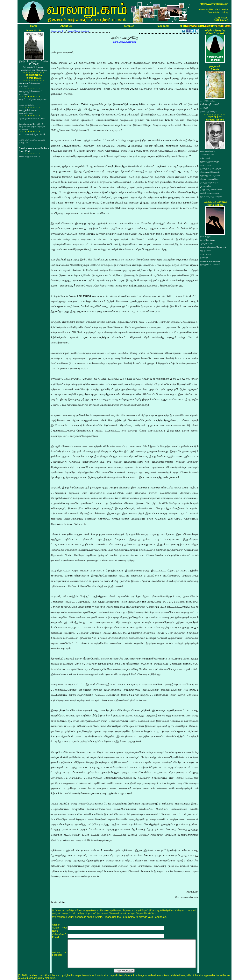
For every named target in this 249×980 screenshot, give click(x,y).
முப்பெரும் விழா (208, 111)
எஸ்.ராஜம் (205, 158)
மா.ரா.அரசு (205, 165)
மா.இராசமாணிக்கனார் (211, 190)
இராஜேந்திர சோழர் (210, 162)
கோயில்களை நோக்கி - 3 (32, 126)
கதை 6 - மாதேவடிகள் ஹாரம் (33, 99)
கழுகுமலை (205, 250)
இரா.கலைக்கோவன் (210, 172)
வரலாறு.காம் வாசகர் (210, 176)
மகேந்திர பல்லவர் (209, 183)
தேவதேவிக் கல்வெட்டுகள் (32, 118)
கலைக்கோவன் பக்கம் (79, 31)
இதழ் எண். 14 (57, 31)
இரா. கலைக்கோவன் (124, 42)
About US (66, 26)
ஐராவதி (204, 108)
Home (34, 26)
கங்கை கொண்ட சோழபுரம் (213, 247)
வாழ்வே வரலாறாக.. (210, 261)
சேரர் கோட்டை (207, 101)
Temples (129, 26)
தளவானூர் (205, 236)
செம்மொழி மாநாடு (210, 104)
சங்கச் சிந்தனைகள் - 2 (29, 156)
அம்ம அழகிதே (26, 105)
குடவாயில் (205, 186)
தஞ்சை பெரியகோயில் (211, 197)
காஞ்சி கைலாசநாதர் (210, 193)
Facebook (163, 26)
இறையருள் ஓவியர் (209, 179)
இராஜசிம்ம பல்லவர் (210, 264)
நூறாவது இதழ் (207, 151)
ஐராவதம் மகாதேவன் (210, 169)
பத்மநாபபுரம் (206, 243)
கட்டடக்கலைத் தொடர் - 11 (32, 134)
